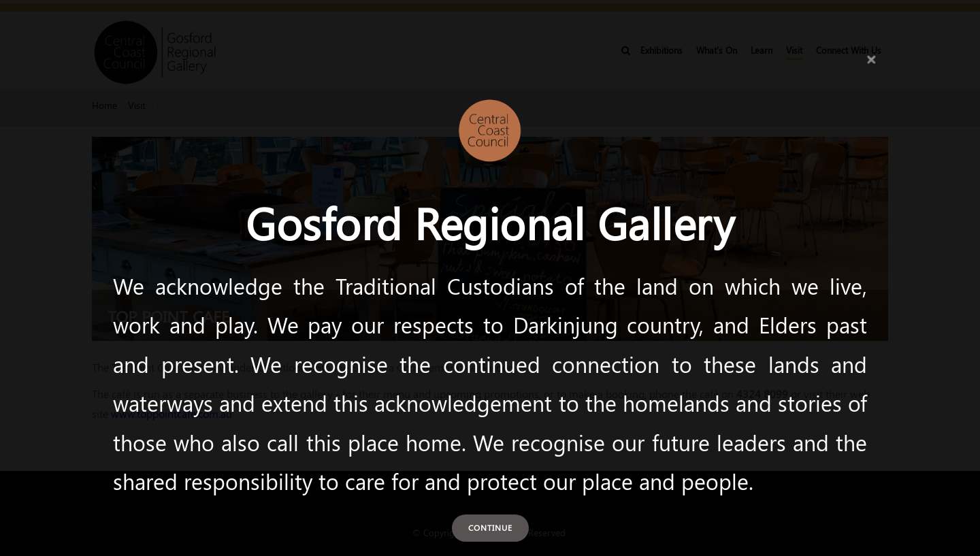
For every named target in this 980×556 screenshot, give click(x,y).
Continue (490, 527)
